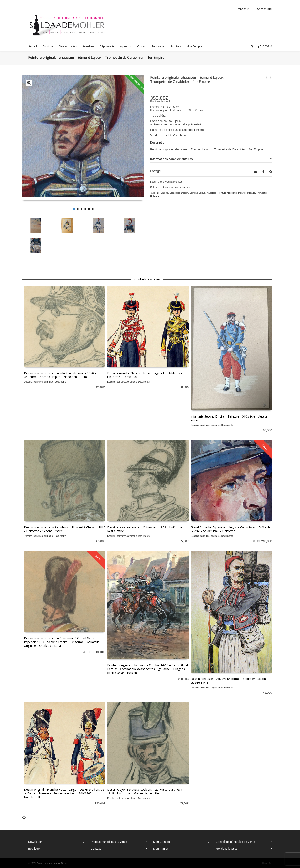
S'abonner (243, 9)
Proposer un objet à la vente (109, 842)
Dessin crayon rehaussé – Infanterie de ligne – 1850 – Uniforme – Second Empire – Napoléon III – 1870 (60, 375)
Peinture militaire (247, 193)
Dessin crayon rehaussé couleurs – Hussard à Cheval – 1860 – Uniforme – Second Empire (65, 529)
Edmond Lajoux (197, 193)
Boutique (34, 849)
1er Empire (162, 193)
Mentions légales (227, 849)
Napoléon (212, 193)
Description (158, 143)
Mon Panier (161, 849)
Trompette (262, 193)
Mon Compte (161, 842)
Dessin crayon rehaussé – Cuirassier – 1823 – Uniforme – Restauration (146, 529)
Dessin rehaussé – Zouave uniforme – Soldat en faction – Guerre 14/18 (229, 681)
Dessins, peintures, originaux (177, 187)
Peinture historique (227, 193)
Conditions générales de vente (235, 842)
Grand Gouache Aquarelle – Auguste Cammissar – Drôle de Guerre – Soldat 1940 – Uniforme (231, 529)
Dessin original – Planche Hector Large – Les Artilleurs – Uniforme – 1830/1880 (145, 375)
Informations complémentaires (171, 159)
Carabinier (175, 193)
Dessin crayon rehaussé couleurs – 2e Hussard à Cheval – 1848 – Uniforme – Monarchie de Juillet (146, 791)
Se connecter (265, 9)
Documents (60, 382)
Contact (96, 849)
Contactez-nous (174, 182)
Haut (266, 863)
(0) (265, 46)
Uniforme (155, 196)
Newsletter (35, 842)
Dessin (185, 193)
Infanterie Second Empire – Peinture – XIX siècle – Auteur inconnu (229, 418)
